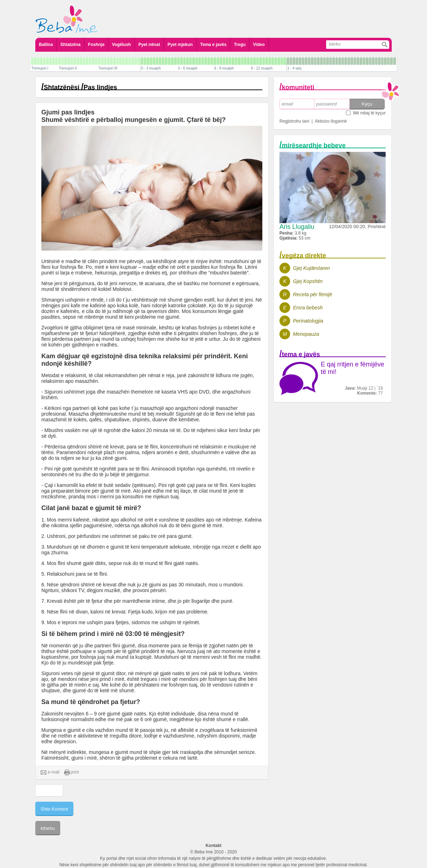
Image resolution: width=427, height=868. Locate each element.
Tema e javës (213, 45)
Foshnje (96, 45)
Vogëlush (121, 45)
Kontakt (214, 846)
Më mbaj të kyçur (369, 113)
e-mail (50, 772)
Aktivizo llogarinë (331, 121)
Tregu (240, 45)
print (71, 772)
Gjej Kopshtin (308, 281)
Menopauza (306, 334)
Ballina (46, 45)
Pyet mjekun (180, 45)
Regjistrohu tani (294, 121)
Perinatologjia (308, 321)
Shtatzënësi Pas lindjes (81, 87)
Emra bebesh (308, 308)
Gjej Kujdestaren (312, 268)
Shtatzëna (70, 45)
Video (259, 45)
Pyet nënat (149, 45)
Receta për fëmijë (313, 294)
